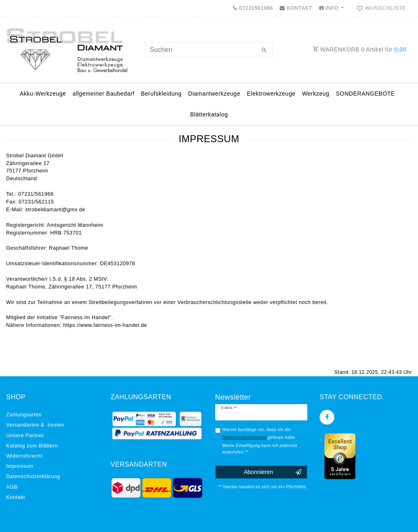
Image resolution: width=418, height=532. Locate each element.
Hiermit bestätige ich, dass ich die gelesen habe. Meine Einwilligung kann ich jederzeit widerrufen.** (260, 441)
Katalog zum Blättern (32, 446)
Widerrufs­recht (24, 456)
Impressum (20, 466)
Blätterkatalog (209, 114)
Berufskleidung (161, 94)
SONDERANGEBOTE (366, 94)
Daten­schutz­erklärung (33, 476)
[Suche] (265, 51)
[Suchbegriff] (209, 50)
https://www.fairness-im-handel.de (105, 325)
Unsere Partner (25, 436)
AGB (12, 487)
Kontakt (16, 497)
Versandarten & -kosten (35, 425)
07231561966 (253, 8)
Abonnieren (272, 472)
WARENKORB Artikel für (359, 49)
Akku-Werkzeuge (43, 94)
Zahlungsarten (24, 415)
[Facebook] (327, 417)
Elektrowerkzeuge (271, 94)
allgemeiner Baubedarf (103, 94)
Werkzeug (316, 94)
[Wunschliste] (380, 8)
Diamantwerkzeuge (214, 94)
